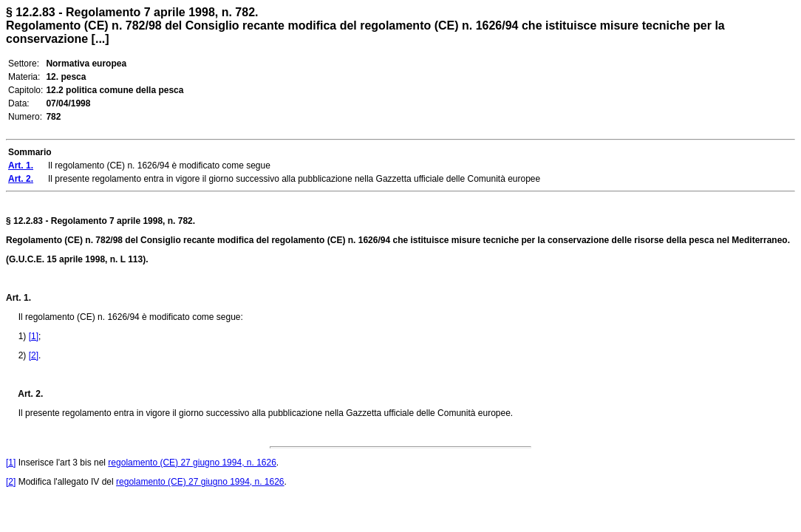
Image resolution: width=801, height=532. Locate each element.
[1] (34, 336)
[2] (34, 355)
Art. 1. (18, 298)
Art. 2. (24, 394)
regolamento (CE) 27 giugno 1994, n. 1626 (192, 463)
